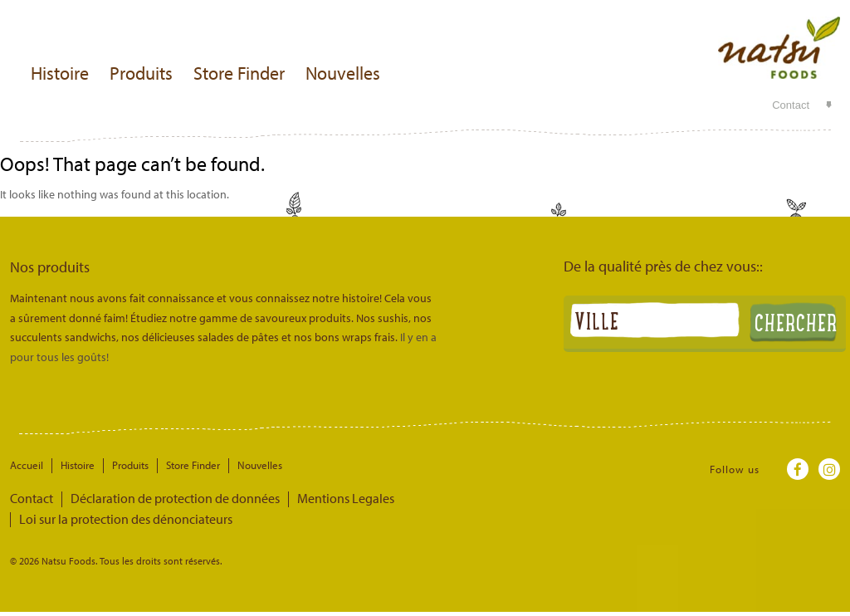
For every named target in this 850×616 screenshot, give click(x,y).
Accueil (27, 465)
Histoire (60, 73)
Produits (141, 73)
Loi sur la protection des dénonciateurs (432, 498)
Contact (791, 105)
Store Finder (239, 73)
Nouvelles (343, 73)
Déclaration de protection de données (147, 498)
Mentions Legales (289, 498)
